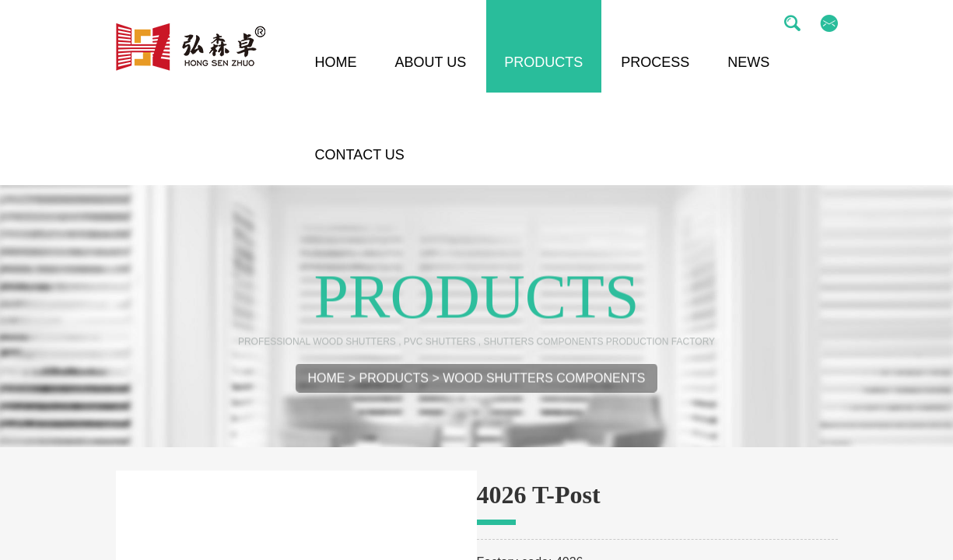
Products (394, 386)
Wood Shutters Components (544, 386)
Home (326, 386)
